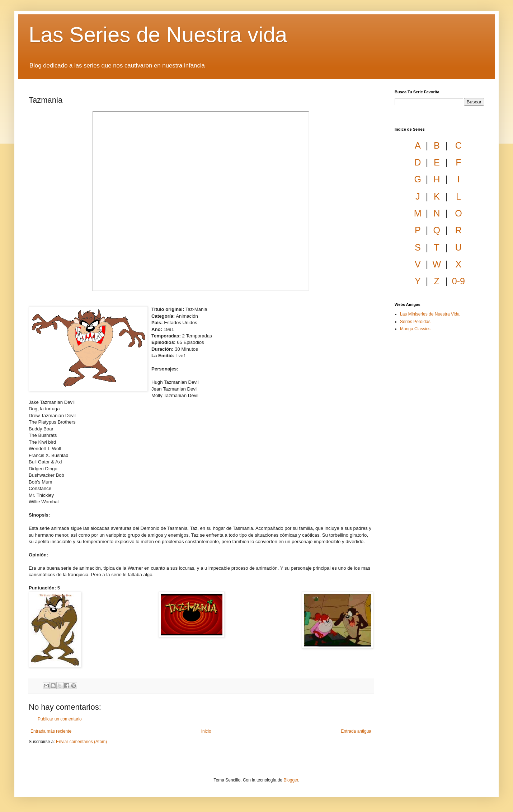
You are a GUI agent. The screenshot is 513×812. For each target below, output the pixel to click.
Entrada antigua (356, 731)
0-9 (458, 281)
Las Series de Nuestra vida (158, 35)
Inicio (206, 731)
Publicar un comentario (60, 719)
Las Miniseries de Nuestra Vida (430, 314)
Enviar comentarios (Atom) (81, 742)
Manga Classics (415, 329)
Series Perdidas (415, 322)
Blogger (291, 780)
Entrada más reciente (51, 731)
